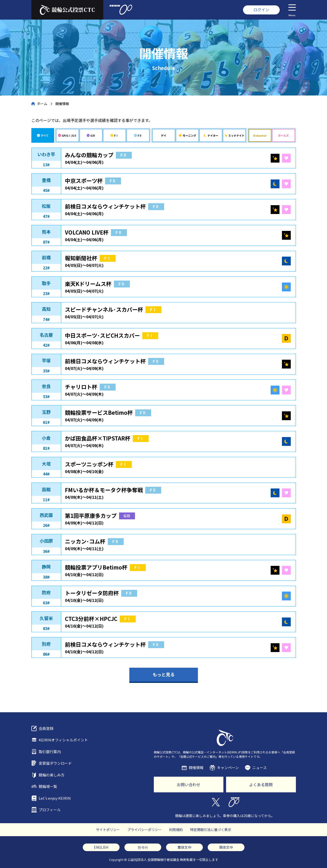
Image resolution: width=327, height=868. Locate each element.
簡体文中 (226, 847)
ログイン (261, 10)
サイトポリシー (108, 830)
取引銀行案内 (50, 752)
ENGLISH (101, 847)
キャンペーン (228, 767)
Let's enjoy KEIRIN (55, 798)
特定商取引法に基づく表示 (211, 830)
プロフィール (50, 810)
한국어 (143, 847)
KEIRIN (234, 802)
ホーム (42, 104)
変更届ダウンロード (55, 763)
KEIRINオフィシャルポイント (63, 740)
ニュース (260, 767)
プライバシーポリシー (145, 830)
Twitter (216, 802)
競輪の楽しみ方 (52, 775)
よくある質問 (261, 785)
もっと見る (164, 674)
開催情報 (196, 767)
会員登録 (46, 728)
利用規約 (176, 830)
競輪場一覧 (48, 786)
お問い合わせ (189, 785)
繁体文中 (184, 847)
